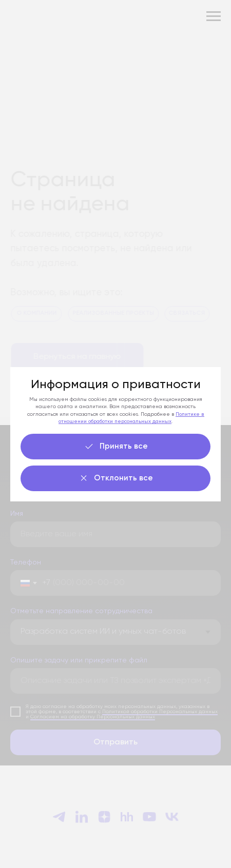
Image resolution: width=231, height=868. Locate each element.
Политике (188, 414)
